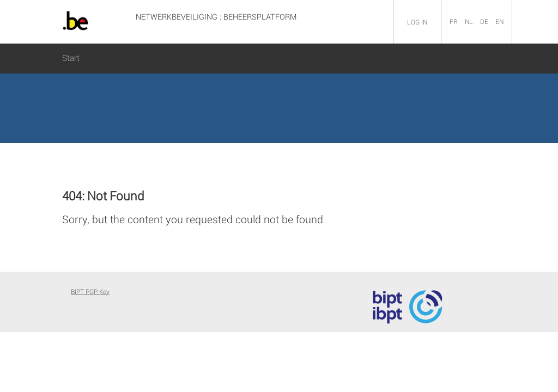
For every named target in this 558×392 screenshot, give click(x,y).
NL (470, 22)
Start (71, 58)
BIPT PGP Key (90, 292)
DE (485, 22)
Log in (417, 22)
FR (454, 22)
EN (499, 22)
